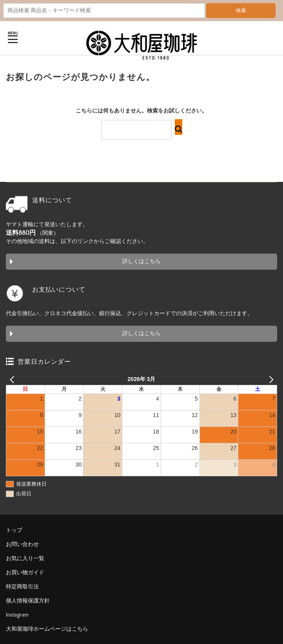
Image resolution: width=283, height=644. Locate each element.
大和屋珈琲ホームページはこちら (47, 629)
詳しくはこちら (141, 261)
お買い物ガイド (25, 573)
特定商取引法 (22, 587)
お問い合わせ (22, 544)
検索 (241, 10)
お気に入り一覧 (25, 559)
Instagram (17, 615)
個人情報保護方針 (28, 601)
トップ (14, 530)
